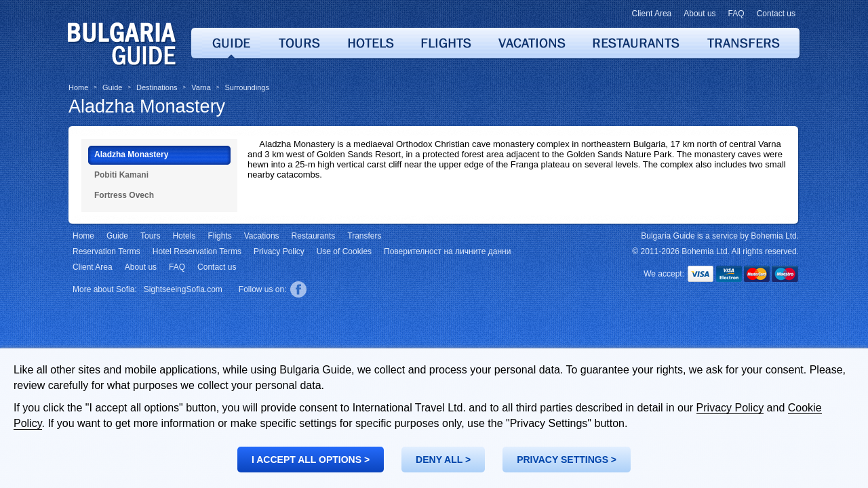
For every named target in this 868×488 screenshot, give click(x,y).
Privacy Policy (730, 408)
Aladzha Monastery (147, 106)
